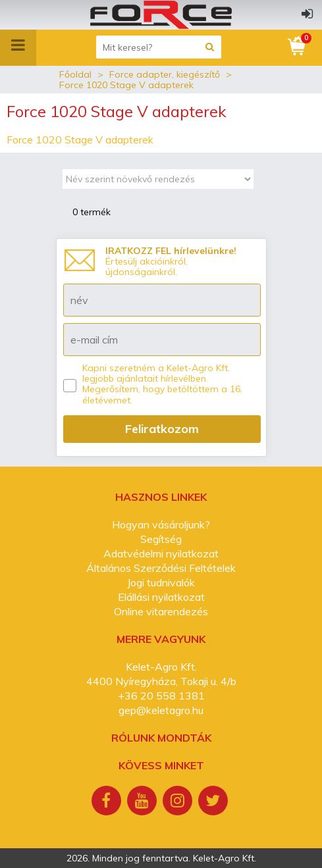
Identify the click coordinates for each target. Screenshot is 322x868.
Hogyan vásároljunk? (161, 524)
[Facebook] (108, 802)
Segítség (161, 539)
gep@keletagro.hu (161, 710)
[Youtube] (144, 802)
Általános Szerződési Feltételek (161, 568)
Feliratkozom (162, 429)
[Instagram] (179, 802)
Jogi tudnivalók (161, 582)
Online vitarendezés (161, 611)
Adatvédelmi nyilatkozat (161, 553)
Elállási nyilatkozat (161, 597)
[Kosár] (298, 46)
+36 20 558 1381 (161, 696)
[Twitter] (215, 802)
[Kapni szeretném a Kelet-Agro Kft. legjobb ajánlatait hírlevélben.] (70, 386)
